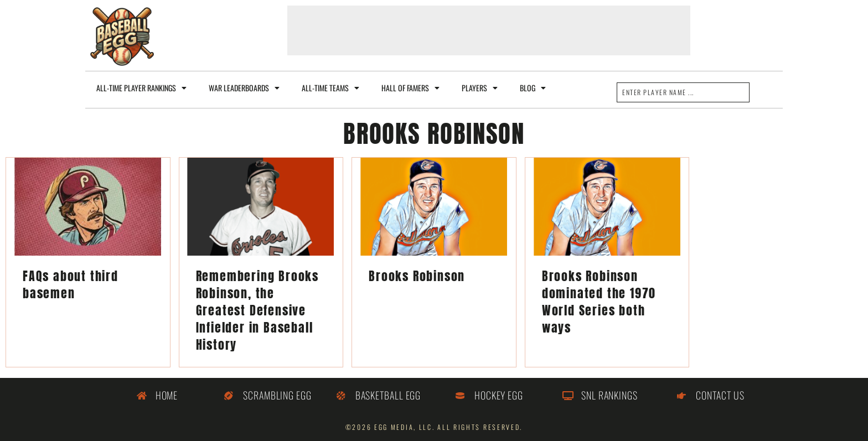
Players (480, 88)
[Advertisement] (489, 30)
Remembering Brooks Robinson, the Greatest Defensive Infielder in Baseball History (257, 310)
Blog (533, 88)
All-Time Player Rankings (141, 88)
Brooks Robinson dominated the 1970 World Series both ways (599, 302)
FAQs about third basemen (71, 284)
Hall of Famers (410, 88)
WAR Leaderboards (244, 88)
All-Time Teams (330, 88)
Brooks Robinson (417, 276)
